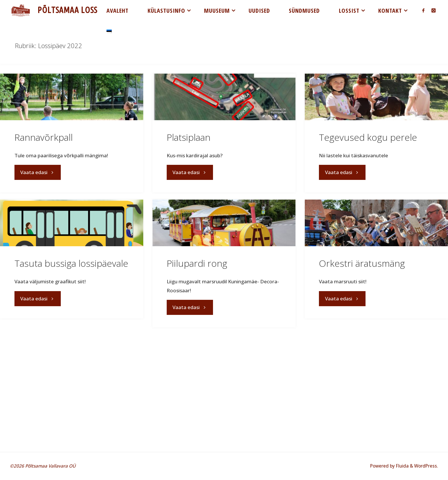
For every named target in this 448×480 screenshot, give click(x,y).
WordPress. (426, 466)
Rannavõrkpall (44, 137)
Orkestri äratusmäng (362, 263)
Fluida (402, 466)
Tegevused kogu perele (368, 137)
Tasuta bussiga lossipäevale (71, 263)
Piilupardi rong (197, 263)
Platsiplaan (189, 137)
